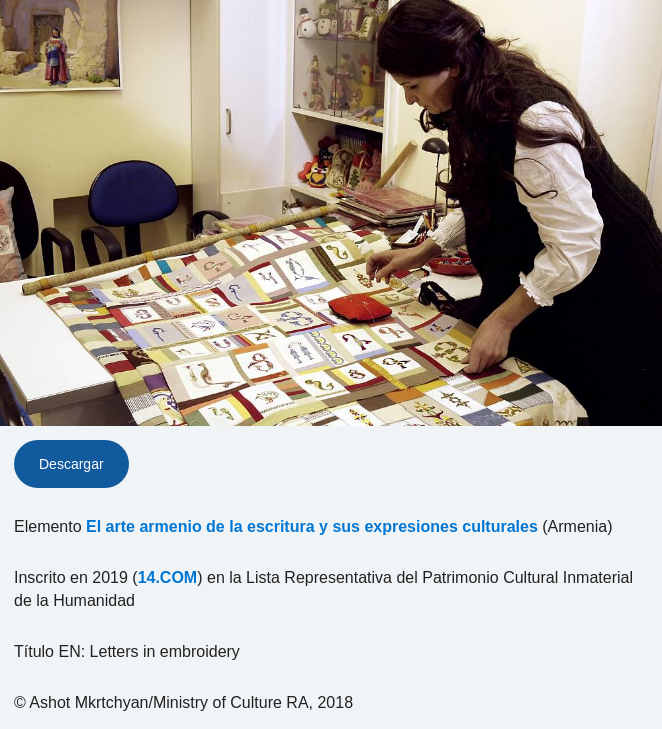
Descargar (71, 464)
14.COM (168, 577)
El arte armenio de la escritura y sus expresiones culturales (312, 526)
